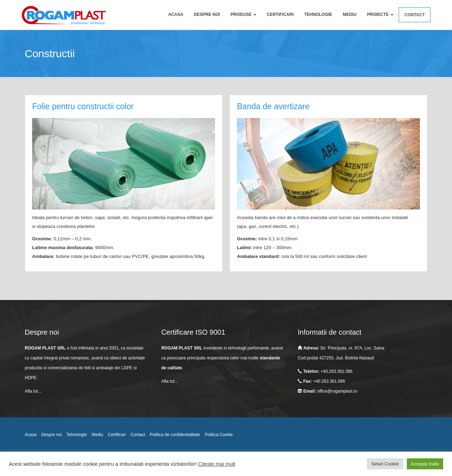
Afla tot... (33, 391)
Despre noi (207, 14)
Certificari (280, 14)
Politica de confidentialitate (175, 435)
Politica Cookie (219, 435)
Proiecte (380, 14)
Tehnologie (318, 14)
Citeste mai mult (217, 464)
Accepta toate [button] (425, 464)
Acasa (176, 14)
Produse (243, 14)
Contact (415, 15)
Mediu (350, 14)
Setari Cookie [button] (385, 464)
